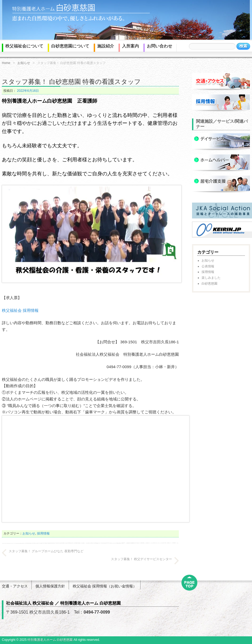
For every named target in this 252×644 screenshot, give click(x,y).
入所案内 (130, 46)
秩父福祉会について (24, 46)
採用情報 (43, 533)
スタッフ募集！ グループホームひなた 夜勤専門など (46, 551)
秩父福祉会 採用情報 (20, 310)
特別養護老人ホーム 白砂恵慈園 (50, 640)
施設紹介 (106, 46)
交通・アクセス (15, 586)
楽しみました (211, 278)
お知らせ (24, 63)
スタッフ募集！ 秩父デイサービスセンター (141, 559)
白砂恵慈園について (70, 46)
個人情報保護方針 (50, 586)
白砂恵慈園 (209, 284)
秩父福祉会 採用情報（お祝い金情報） (105, 586)
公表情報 (208, 266)
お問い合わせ (160, 46)
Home (6, 63)
